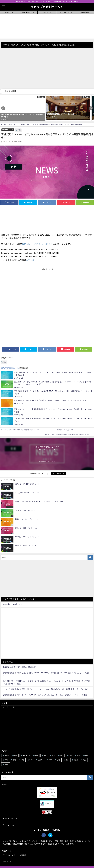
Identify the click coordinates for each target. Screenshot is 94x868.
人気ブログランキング (9, 809)
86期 (78, 747)
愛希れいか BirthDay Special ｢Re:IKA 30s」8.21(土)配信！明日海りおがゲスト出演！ (68, 425)
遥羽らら (49, 235)
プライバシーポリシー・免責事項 (14, 846)
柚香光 (7, 747)
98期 (16, 747)
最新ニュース (9, 12)
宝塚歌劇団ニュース (28, 12)
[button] (3, 104)
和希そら (39, 235)
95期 (6, 751)
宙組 (19, 121)
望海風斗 (41, 751)
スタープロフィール (66, 12)
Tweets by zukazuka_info (12, 595)
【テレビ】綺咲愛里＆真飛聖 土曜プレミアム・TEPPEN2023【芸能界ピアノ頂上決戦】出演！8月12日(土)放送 (46, 680)
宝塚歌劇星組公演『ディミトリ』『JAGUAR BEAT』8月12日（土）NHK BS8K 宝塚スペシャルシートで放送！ (46, 686)
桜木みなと (27, 235)
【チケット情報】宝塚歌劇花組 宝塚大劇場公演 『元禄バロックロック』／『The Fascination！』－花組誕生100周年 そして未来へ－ (39, 421)
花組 (45, 747)
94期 (31, 751)
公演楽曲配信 (85, 12)
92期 (23, 751)
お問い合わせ (7, 853)
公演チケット (47, 12)
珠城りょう (26, 747)
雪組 (67, 751)
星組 (14, 751)
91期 (87, 747)
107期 (6, 755)
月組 (59, 751)
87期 (70, 747)
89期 (62, 747)
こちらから (31, 251)
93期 (37, 747)
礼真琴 (76, 751)
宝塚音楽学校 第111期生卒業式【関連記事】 (20, 658)
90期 (53, 747)
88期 (50, 751)
